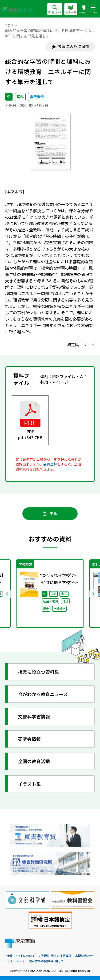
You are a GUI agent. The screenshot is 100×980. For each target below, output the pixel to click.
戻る (50, 514)
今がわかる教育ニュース (43, 694)
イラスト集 (29, 784)
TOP (9, 25)
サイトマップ (16, 961)
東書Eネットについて (21, 956)
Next (93, 594)
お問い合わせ (84, 956)
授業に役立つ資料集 (39, 672)
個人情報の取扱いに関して (46, 961)
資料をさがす (55, 10)
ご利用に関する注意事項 (55, 956)
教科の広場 (71, 10)
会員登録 (50, 464)
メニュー (93, 10)
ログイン (83, 10)
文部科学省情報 (34, 717)
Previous (7, 594)
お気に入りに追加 (73, 47)
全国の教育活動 (34, 761)
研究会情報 (29, 739)
